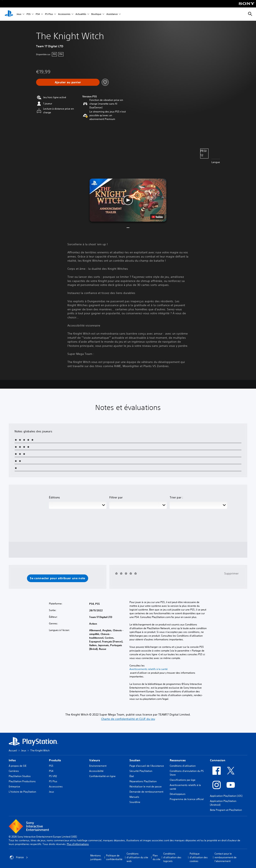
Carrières (14, 771)
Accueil (13, 750)
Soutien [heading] (135, 760)
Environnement (98, 766)
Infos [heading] (12, 760)
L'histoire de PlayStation (22, 792)
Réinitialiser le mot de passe (146, 786)
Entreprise (14, 786)
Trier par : (176, 497)
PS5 (29, 14)
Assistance (112, 14)
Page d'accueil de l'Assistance (147, 766)
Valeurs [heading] (95, 760)
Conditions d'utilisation (183, 766)
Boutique (96, 14)
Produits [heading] (55, 760)
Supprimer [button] (231, 573)
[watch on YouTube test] (157, 217)
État (132, 776)
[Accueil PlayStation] (9, 14)
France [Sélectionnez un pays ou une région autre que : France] (19, 857)
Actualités (81, 14)
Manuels (134, 797)
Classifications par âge (183, 780)
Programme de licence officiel (187, 799)
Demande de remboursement (146, 792)
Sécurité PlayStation (141, 771)
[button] (128, 200)
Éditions (54, 497)
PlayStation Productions (22, 781)
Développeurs (178, 794)
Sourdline (135, 802)
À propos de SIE (18, 766)
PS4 (38, 14)
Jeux (19, 14)
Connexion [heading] (218, 760)
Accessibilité (96, 771)
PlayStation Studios (20, 776)
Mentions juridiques (96, 857)
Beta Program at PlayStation (226, 810)
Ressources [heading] (178, 760)
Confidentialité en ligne (102, 776)
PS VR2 (53, 776)
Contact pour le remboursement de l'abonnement (226, 857)
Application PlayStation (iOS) (226, 796)
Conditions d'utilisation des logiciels (172, 857)
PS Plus (49, 14)
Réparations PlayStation (143, 781)
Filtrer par (116, 497)
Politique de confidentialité (114, 857)
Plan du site (157, 857)
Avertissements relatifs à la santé (149, 669)
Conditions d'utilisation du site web (137, 857)
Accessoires (64, 14)
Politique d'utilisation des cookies (199, 857)
